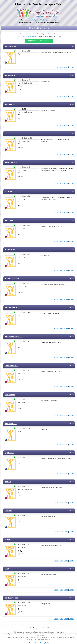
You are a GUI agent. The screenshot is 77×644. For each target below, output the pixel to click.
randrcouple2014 (12, 308)
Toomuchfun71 (11, 366)
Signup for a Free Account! (39, 41)
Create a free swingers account (27, 36)
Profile (56, 67)
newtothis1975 (11, 162)
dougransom (10, 46)
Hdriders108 (10, 250)
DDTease (8, 191)
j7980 (7, 569)
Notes (66, 67)
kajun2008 (9, 453)
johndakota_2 (11, 424)
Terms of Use (33, 643)
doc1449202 (10, 75)
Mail (61, 67)
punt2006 (9, 221)
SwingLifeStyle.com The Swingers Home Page (42, 20)
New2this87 (10, 395)
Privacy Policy (45, 643)
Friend (71, 67)
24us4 (7, 540)
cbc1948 (8, 511)
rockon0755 (10, 104)
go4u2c (8, 482)
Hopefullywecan (12, 279)
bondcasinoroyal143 (14, 337)
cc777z (8, 133)
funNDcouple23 (11, 598)
